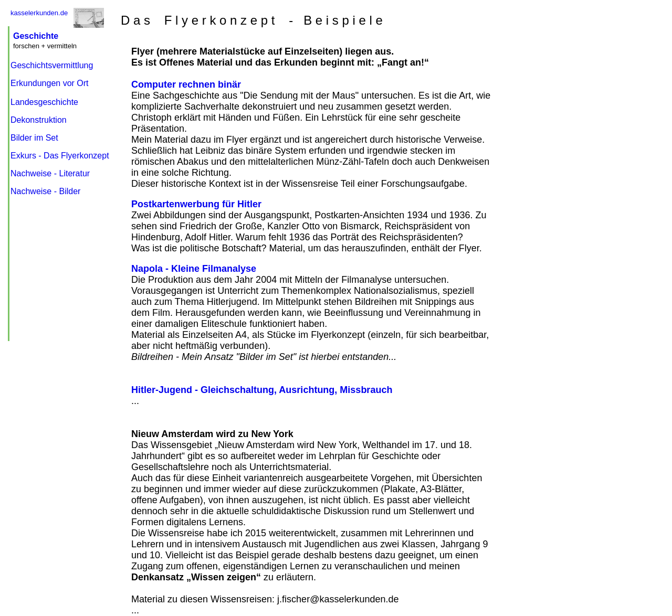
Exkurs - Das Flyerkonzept (60, 156)
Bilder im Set (34, 138)
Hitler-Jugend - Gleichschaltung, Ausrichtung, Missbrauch (262, 390)
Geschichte (36, 36)
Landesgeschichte (44, 102)
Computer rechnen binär (186, 84)
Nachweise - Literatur (50, 173)
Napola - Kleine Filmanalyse (194, 269)
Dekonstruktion (39, 120)
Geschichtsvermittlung (52, 65)
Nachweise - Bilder (45, 191)
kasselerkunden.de (39, 13)
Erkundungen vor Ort (50, 83)
